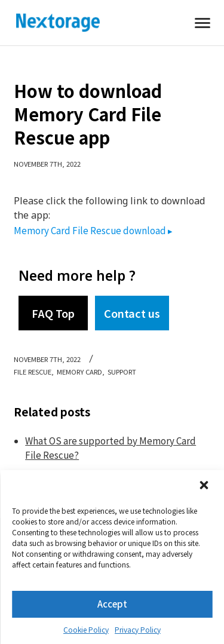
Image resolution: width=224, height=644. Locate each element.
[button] (205, 486)
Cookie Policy (86, 629)
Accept (112, 604)
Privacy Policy (138, 629)
